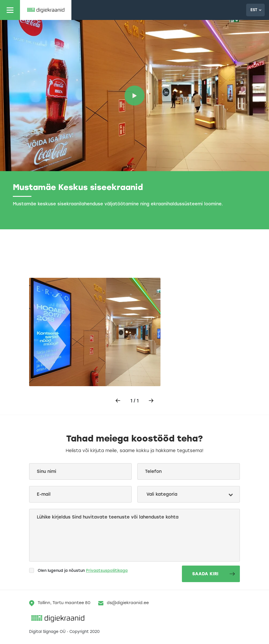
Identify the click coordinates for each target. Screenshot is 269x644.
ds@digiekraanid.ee (124, 603)
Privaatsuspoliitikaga (107, 571)
